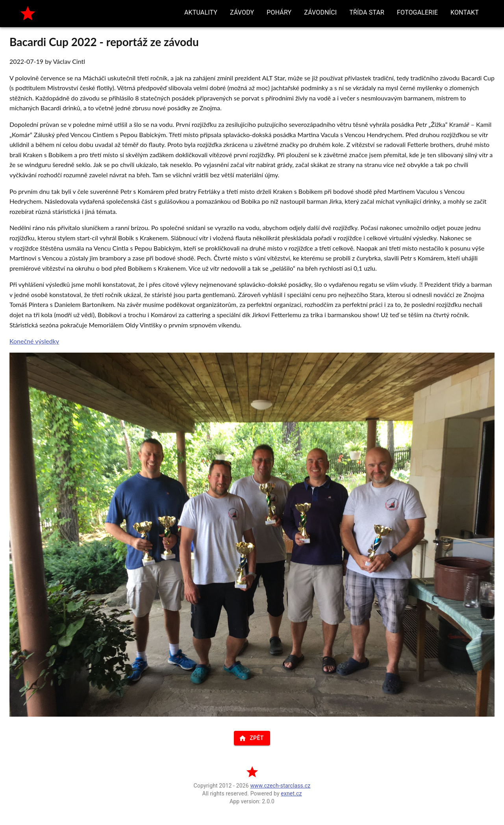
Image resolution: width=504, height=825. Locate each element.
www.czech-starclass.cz (280, 786)
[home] (28, 14)
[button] (201, 13)
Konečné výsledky (34, 341)
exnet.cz (291, 793)
